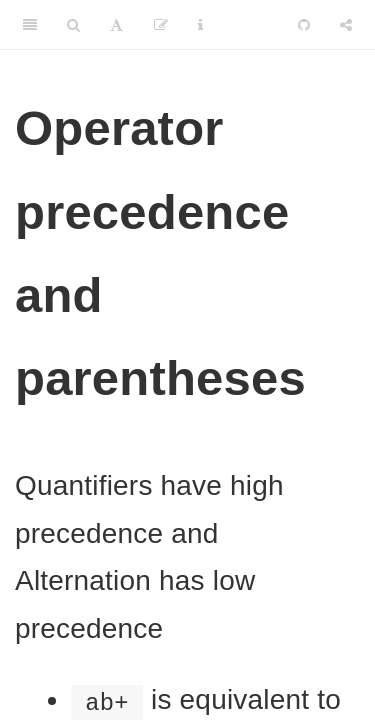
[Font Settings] (116, 25)
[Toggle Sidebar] (30, 25)
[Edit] (161, 25)
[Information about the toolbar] (200, 25)
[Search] (73, 25)
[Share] (346, 25)
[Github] (304, 25)
